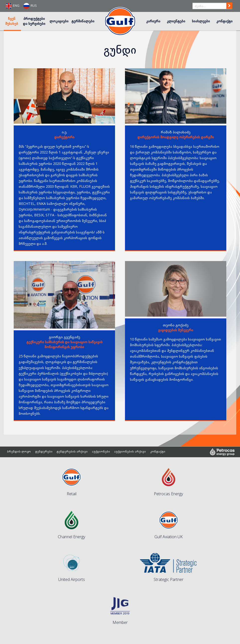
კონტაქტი (224, 21)
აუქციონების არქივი (131, 452)
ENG (13, 6)
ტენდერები (44, 452)
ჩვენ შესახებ (12, 21)
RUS (30, 6)
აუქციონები (102, 452)
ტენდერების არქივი (73, 452)
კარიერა (153, 21)
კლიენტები (176, 21)
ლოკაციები (59, 21)
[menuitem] (12, 21)
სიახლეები (201, 21)
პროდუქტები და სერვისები (34, 21)
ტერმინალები (83, 21)
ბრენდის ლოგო (19, 452)
